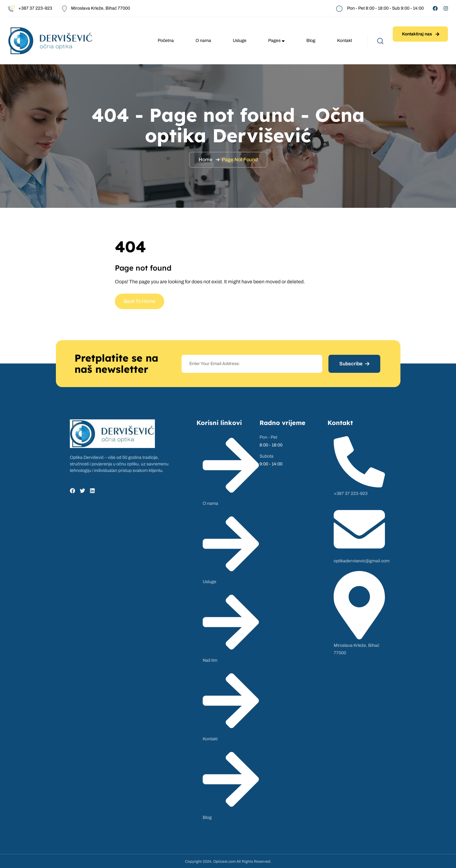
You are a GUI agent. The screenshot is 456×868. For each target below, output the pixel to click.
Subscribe (354, 364)
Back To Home (140, 301)
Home (205, 160)
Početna (166, 41)
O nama (203, 41)
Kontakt (345, 41)
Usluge (240, 41)
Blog (311, 41)
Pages (276, 41)
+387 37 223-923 (35, 8)
